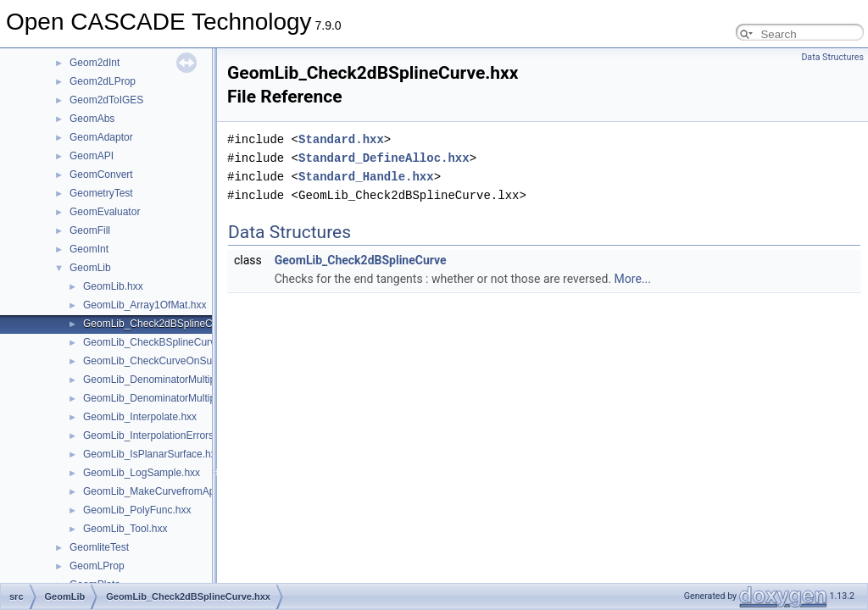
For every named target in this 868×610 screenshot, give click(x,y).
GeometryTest (101, 193)
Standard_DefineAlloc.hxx (384, 158)
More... (633, 279)
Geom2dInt (95, 63)
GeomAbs (92, 119)
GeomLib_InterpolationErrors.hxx (158, 435)
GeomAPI (92, 156)
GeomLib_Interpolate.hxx (140, 417)
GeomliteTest (99, 547)
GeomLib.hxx (113, 286)
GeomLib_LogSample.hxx (142, 473)
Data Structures (832, 57)
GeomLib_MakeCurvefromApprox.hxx (168, 491)
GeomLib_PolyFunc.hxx (137, 510)
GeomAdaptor (101, 137)
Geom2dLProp (103, 81)
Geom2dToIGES (106, 100)
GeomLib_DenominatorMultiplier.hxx (165, 380)
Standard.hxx (341, 139)
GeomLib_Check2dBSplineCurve (361, 260)
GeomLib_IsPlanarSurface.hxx (152, 454)
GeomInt (89, 249)
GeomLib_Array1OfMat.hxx (145, 305)
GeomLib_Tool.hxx (125, 529)
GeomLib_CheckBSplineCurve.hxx (161, 342)
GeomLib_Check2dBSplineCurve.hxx (167, 324)
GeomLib (90, 268)
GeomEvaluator (105, 212)
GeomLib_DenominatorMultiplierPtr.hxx (172, 398)
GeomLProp (97, 566)
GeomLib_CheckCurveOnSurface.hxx (168, 361)
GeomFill (90, 230)
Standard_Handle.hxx (366, 177)
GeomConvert (101, 175)
